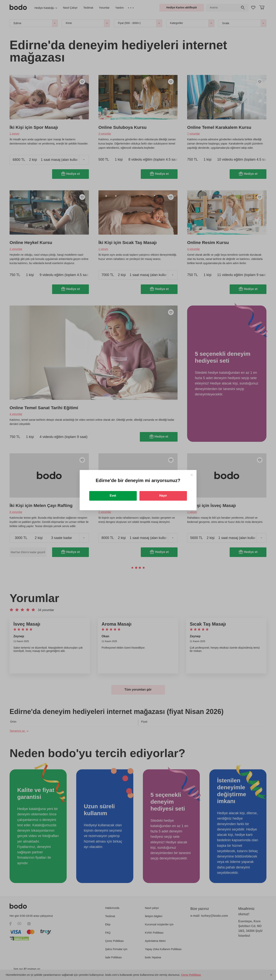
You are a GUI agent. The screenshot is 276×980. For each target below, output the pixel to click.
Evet (113, 496)
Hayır (163, 496)
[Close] (192, 475)
